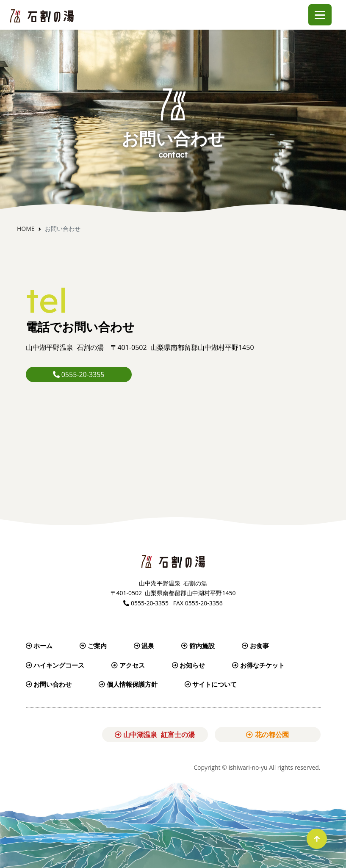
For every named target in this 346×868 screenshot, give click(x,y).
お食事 (255, 646)
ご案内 (93, 646)
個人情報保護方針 (128, 684)
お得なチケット (258, 665)
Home (26, 229)
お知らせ (189, 665)
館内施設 (198, 646)
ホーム (39, 646)
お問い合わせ (49, 684)
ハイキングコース (55, 665)
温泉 (144, 646)
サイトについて (211, 684)
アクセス (128, 665)
